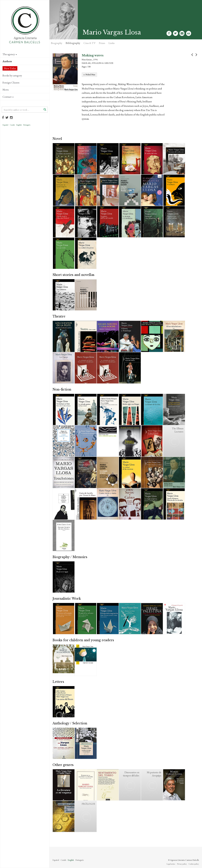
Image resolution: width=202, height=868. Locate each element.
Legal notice (171, 864)
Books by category (12, 75)
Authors (7, 61)
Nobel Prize (90, 74)
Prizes (102, 43)
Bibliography (73, 43)
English (19, 125)
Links (112, 43)
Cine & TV (89, 43)
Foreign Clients (11, 83)
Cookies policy (194, 864)
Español (5, 125)
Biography (57, 43)
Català (12, 125)
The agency (10, 54)
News (6, 90)
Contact (8, 97)
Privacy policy (182, 864)
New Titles (10, 68)
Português (27, 125)
